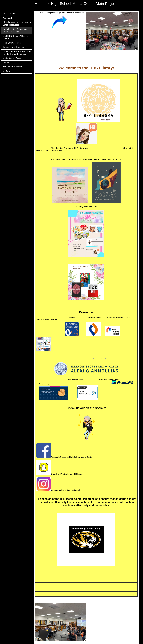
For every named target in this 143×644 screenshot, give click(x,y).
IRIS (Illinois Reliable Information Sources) (100, 359)
